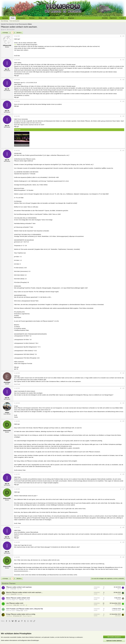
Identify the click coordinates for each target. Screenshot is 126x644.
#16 (123, 36)
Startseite (5, 18)
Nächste (19, 33)
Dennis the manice (11, 611)
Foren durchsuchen (14, 21)
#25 (123, 421)
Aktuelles (53, 18)
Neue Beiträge (5, 21)
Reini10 (8, 594)
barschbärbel (9, 605)
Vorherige (5, 33)
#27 (123, 489)
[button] (22, 18)
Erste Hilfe (19, 589)
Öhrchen (119, 599)
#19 (123, 101)
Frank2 (119, 594)
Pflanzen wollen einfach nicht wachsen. (19, 587)
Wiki (46, 18)
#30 (123, 557)
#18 (123, 80)
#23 (123, 388)
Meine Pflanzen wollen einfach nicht (18, 598)
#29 (123, 542)
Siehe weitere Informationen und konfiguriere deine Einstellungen (20, 640)
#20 (123, 116)
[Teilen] (121, 36)
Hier (15, 45)
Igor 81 (4, 30)
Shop (40, 18)
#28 (123, 527)
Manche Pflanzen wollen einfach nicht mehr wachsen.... (25, 592)
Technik (26, 611)
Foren (13, 18)
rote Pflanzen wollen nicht (15, 603)
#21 (123, 150)
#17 (123, 60)
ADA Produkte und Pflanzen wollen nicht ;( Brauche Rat (25, 609)
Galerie (62, 18)
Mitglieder (71, 18)
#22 (123, 373)
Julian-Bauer (9, 616)
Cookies (19, 637)
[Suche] (122, 18)
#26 (123, 474)
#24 (123, 403)
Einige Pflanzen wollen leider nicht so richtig (21, 614)
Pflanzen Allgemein (27, 616)
